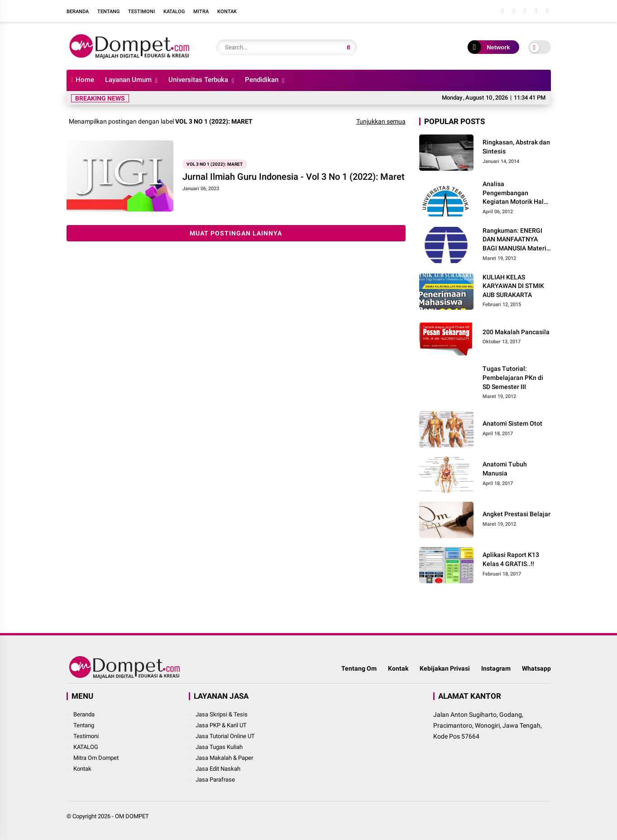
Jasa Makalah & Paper (224, 758)
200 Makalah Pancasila (516, 332)
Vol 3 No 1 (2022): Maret (215, 164)
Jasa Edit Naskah (218, 769)
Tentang (108, 12)
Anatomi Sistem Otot (512, 423)
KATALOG (86, 747)
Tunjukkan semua (381, 121)
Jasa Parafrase (215, 780)
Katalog (174, 12)
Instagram (496, 668)
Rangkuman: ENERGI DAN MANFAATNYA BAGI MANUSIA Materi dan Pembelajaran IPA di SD (514, 240)
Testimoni (141, 12)
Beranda (78, 12)
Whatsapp (536, 668)
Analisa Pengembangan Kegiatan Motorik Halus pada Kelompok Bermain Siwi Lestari (517, 193)
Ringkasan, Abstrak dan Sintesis (516, 147)
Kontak (227, 12)
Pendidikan (262, 80)
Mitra (201, 12)
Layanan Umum (128, 80)
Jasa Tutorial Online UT (225, 736)
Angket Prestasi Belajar (517, 514)
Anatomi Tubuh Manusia (505, 469)
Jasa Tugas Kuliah (219, 747)
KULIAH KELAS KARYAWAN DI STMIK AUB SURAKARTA (513, 286)
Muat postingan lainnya (236, 233)
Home (83, 80)
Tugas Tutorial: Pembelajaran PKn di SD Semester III (513, 377)
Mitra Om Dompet (96, 758)
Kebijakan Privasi (445, 668)
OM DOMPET (132, 816)
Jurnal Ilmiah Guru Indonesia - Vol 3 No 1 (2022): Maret (294, 177)
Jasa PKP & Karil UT (221, 725)
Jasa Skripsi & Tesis (222, 714)
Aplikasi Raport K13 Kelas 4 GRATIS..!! (511, 559)
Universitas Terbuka (198, 80)
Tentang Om (359, 668)
